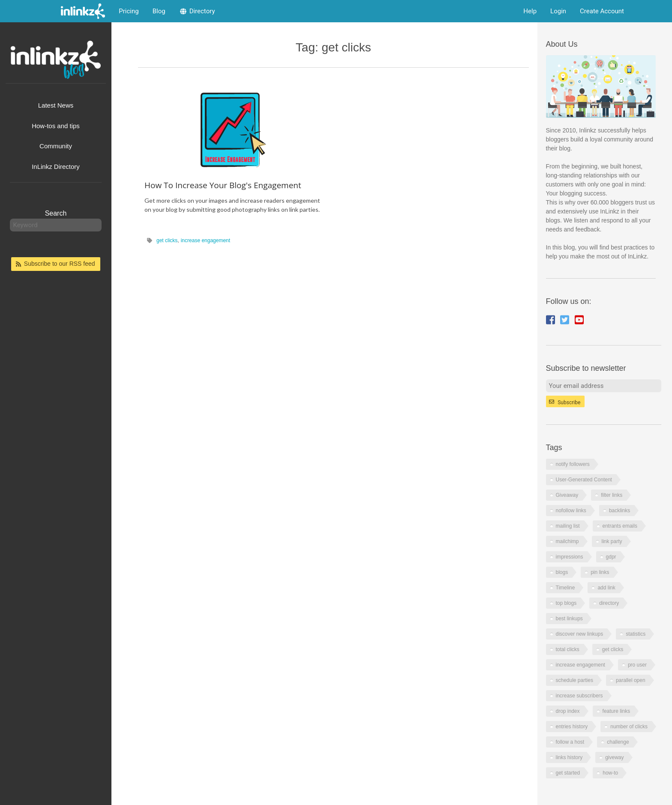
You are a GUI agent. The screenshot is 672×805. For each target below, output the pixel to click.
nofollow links (571, 511)
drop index (568, 711)
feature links (616, 711)
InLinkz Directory (56, 167)
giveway (614, 757)
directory (609, 603)
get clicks (167, 240)
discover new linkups (580, 634)
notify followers (573, 464)
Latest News (56, 105)
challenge (618, 742)
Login (558, 11)
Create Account (602, 11)
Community (56, 146)
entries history (572, 727)
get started (568, 773)
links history (569, 757)
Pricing (129, 11)
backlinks (619, 511)
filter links (612, 495)
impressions (570, 557)
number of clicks (629, 727)
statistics (636, 634)
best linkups (569, 619)
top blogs (566, 603)
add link (606, 588)
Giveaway (567, 495)
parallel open (631, 680)
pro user (637, 665)
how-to (610, 773)
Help (530, 11)
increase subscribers (579, 696)
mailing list (568, 526)
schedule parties (574, 680)
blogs (562, 572)
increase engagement (205, 240)
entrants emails (620, 526)
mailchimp (567, 541)
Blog (159, 11)
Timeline (565, 588)
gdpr (611, 557)
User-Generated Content (584, 480)
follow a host (570, 742)
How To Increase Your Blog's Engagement (223, 185)
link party (612, 541)
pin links (600, 572)
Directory (197, 11)
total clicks (568, 649)
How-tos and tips (56, 126)
